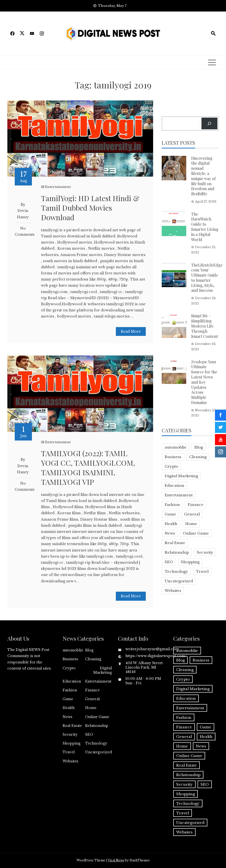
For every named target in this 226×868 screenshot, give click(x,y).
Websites (70, 761)
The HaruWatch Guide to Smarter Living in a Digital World (205, 227)
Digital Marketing (103, 670)
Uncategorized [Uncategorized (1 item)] (179, 581)
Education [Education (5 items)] (174, 485)
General (92, 699)
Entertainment (58, 187)
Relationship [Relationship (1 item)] (177, 552)
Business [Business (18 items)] (173, 457)
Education (72, 681)
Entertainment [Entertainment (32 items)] (179, 495)
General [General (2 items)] (192, 514)
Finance (92, 690)
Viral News (116, 860)
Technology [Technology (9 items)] (176, 571)
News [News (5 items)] (170, 533)
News (67, 717)
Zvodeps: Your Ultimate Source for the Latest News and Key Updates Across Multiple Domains (204, 382)
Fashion (70, 690)
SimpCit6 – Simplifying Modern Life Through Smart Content (205, 326)
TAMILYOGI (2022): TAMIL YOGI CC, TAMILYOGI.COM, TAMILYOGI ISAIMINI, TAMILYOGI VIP (88, 468)
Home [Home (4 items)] (191, 524)
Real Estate (72, 726)
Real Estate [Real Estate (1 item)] (175, 543)
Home (91, 708)
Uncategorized (99, 752)
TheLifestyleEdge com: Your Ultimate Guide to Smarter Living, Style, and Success (207, 278)
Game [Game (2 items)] (170, 514)
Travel (69, 752)
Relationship (97, 726)
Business (70, 659)
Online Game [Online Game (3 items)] (196, 533)
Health (69, 708)
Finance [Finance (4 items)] (196, 505)
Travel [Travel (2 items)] (202, 571)
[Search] (209, 123)
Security (70, 734)
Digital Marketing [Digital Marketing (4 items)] (181, 476)
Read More (131, 331)
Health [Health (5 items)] (171, 524)
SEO (89, 734)
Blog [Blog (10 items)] (199, 447)
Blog (89, 650)
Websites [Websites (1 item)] (173, 591)
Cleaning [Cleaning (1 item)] (198, 457)
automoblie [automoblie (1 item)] (176, 447)
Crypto (69, 668)
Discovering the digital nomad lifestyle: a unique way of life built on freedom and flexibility (203, 176)
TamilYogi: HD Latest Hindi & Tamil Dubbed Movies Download (90, 208)
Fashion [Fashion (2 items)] (172, 505)
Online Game (97, 717)
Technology (96, 743)
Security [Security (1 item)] (205, 552)
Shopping (72, 743)
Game (68, 699)
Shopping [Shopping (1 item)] (190, 562)
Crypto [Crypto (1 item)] (171, 466)
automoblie (73, 650)
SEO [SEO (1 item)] (169, 562)
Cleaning (93, 659)
